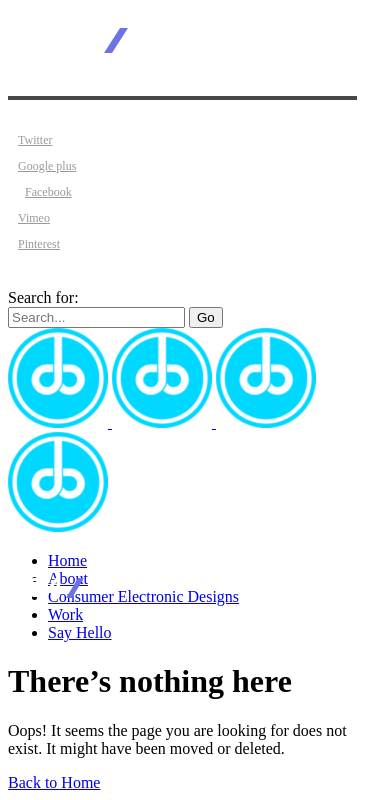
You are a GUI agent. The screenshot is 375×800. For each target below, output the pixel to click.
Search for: (43, 297)
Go (206, 317)
